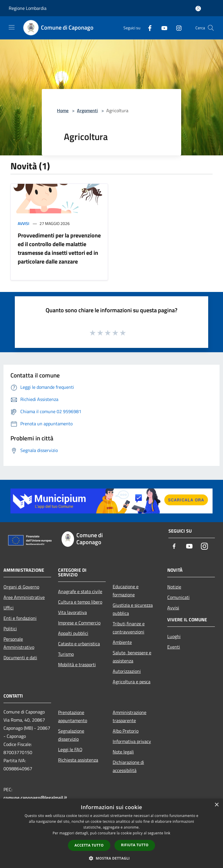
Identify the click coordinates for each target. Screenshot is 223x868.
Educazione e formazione (126, 591)
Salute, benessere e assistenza (132, 657)
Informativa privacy (132, 741)
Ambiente (122, 642)
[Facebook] (148, 28)
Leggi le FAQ (70, 749)
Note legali (123, 752)
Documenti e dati (20, 658)
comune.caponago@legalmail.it (35, 798)
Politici (10, 629)
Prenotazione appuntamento (73, 716)
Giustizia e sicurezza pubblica (133, 609)
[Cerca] (211, 28)
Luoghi (174, 636)
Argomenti (87, 110)
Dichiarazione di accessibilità (128, 766)
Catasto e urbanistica (79, 644)
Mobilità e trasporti (77, 664)
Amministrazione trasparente (130, 716)
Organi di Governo (21, 587)
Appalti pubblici (73, 633)
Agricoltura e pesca (132, 682)
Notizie (174, 587)
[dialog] (111, 833)
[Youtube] (162, 28)
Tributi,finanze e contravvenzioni (129, 628)
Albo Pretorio (126, 731)
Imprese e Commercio (79, 623)
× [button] (216, 805)
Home (63, 110)
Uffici (9, 608)
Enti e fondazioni (20, 618)
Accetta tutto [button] (89, 845)
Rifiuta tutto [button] (135, 845)
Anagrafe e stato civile (80, 591)
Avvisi (24, 223)
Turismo (66, 654)
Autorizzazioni (127, 671)
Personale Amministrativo (19, 643)
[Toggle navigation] (12, 27)
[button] (111, 858)
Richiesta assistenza (78, 760)
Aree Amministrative (24, 597)
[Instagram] (177, 28)
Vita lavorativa (72, 612)
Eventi (174, 647)
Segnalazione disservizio (71, 735)
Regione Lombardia (28, 8)
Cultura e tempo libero (80, 602)
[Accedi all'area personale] (198, 9)
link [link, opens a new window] (167, 833)
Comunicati (178, 597)
